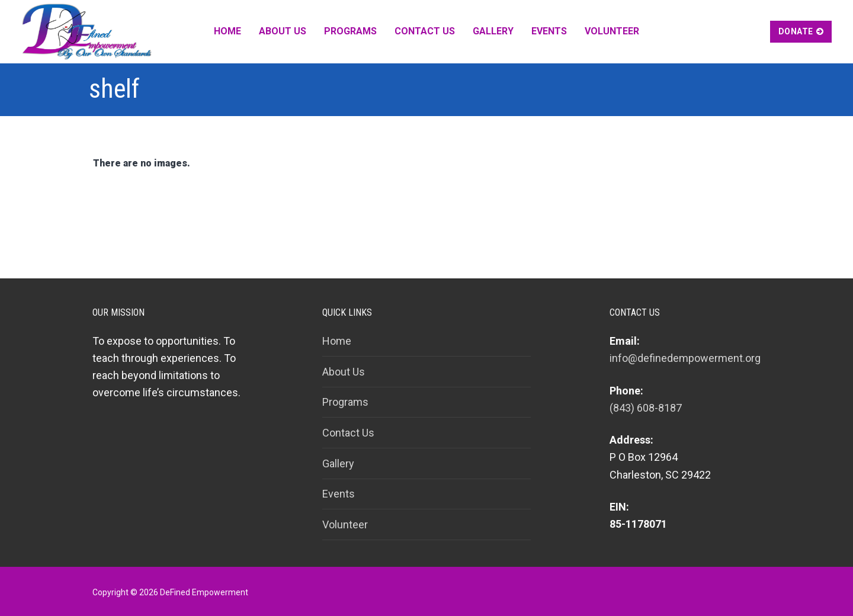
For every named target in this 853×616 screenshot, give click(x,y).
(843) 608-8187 (646, 408)
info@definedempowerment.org (685, 358)
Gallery (338, 463)
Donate (801, 31)
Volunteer (345, 524)
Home (337, 341)
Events (339, 494)
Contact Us (348, 433)
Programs (345, 402)
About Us (344, 372)
